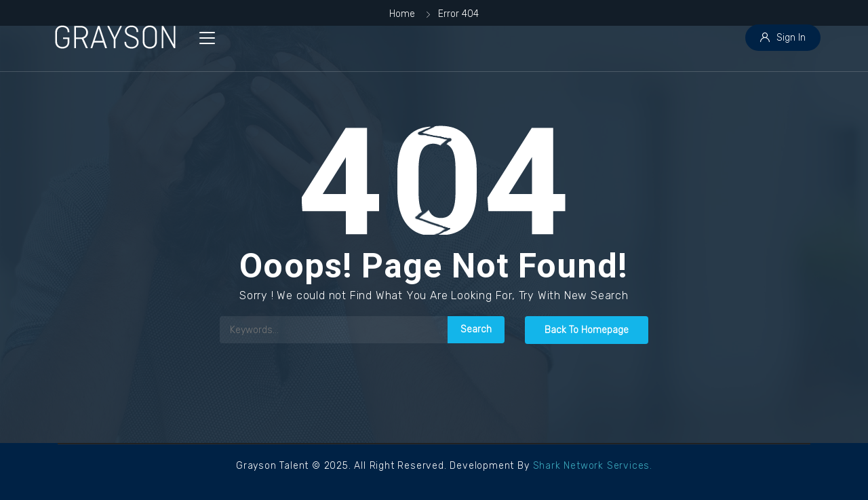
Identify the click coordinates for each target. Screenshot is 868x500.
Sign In (783, 38)
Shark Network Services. (593, 466)
